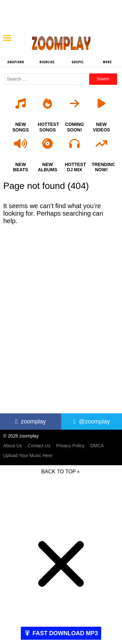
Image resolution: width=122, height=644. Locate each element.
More (108, 62)
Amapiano (16, 62)
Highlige (47, 62)
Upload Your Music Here (28, 455)
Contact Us (39, 446)
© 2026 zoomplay (21, 436)
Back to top (59, 472)
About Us (13, 446)
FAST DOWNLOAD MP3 (65, 633)
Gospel (78, 62)
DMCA (97, 446)
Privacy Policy (70, 446)
